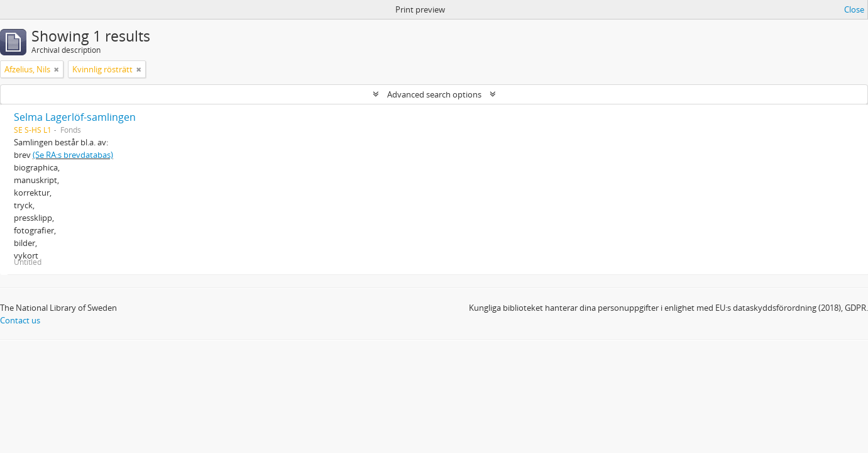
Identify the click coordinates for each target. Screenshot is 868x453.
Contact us (20, 320)
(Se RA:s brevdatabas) (73, 155)
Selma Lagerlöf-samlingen (75, 117)
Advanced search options (434, 94)
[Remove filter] (57, 69)
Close (854, 9)
